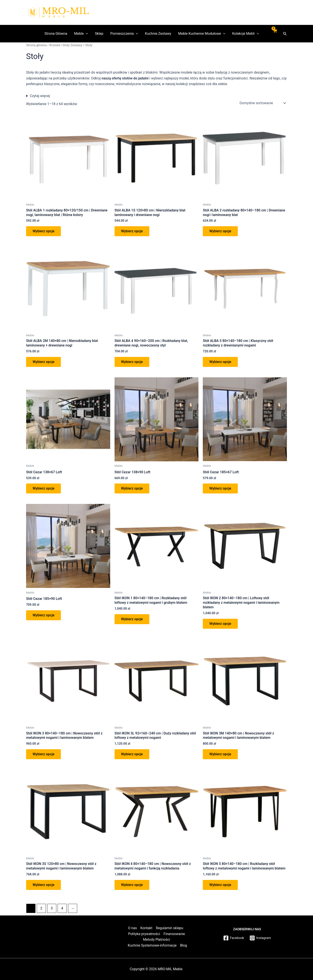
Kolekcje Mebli (246, 34)
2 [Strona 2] (41, 908)
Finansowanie (174, 934)
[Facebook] (233, 938)
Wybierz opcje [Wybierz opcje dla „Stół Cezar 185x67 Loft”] (220, 488)
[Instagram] (261, 938)
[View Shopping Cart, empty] (275, 34)
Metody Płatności (156, 940)
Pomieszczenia (124, 34)
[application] (86, 34)
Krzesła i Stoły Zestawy (66, 45)
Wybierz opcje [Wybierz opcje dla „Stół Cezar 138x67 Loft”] (43, 488)
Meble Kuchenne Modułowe (202, 34)
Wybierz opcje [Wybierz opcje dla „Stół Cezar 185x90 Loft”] (43, 615)
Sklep (99, 34)
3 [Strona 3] (52, 908)
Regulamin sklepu (170, 928)
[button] (285, 34)
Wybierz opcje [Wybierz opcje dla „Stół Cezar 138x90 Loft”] (132, 488)
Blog (183, 945)
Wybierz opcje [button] (43, 231)
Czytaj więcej (40, 96)
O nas (132, 928)
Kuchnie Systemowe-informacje (152, 945)
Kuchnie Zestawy (158, 34)
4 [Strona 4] (62, 908)
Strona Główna (56, 34)
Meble (81, 34)
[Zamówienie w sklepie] (262, 103)
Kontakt (146, 928)
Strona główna (36, 45)
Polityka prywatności (144, 934)
